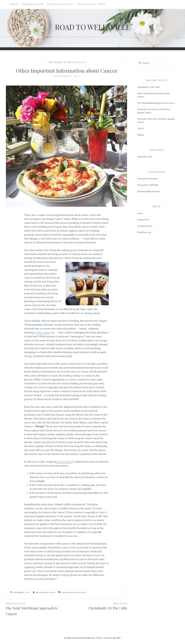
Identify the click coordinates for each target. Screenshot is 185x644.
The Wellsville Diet (60, 4)
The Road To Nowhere (148, 179)
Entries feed (143, 220)
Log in (140, 213)
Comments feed (145, 226)
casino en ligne (64, 462)
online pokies (43, 332)
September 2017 (145, 157)
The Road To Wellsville (66, 62)
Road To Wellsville (93, 27)
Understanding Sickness (149, 191)
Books (15, 4)
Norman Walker (33, 4)
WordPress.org (144, 232)
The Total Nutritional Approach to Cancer (36, 609)
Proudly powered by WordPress (79, 638)
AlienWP (117, 638)
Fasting (141, 135)
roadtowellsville (46, 592)
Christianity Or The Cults (97, 606)
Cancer (140, 129)
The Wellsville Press (91, 4)
